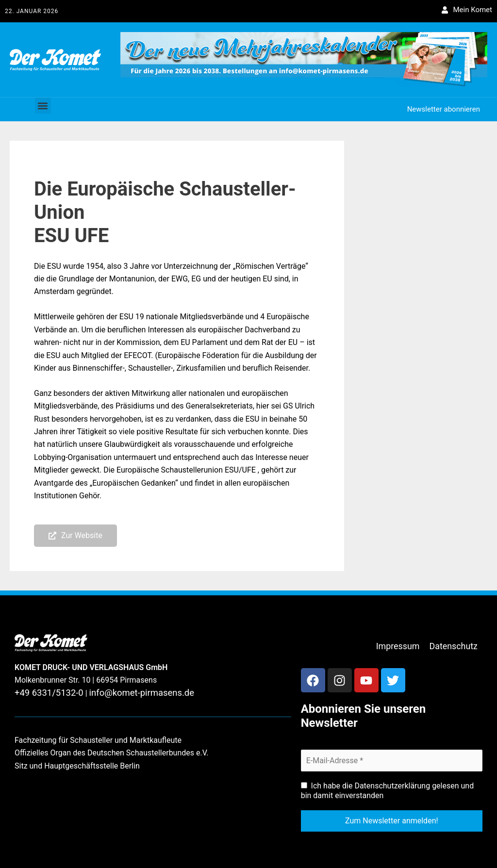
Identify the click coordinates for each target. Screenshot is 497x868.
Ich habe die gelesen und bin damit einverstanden (388, 789)
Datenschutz (456, 645)
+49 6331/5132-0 (44, 693)
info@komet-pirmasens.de (126, 693)
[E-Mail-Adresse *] (392, 759)
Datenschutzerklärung (392, 784)
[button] (43, 106)
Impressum (405, 645)
